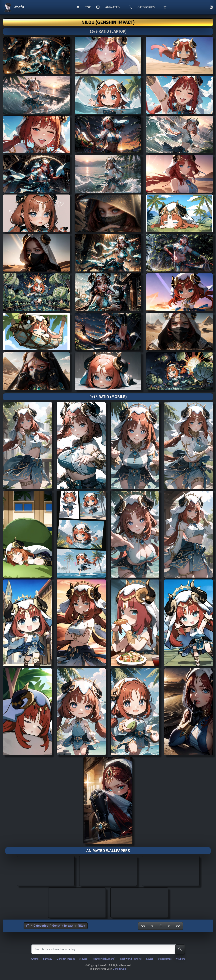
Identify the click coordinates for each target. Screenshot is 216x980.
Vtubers (181, 959)
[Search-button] (180, 949)
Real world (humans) (104, 959)
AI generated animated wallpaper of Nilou (46, 870)
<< (143, 926)
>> (178, 926)
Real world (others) (131, 959)
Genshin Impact (63, 926)
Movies (83, 959)
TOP (88, 7)
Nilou (81, 926)
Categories (41, 926)
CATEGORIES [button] (146, 7)
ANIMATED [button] (113, 7)
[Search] (107, 949)
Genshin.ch (119, 969)
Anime (35, 959)
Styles (150, 959)
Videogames (165, 959)
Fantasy (48, 959)
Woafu (14, 7)
